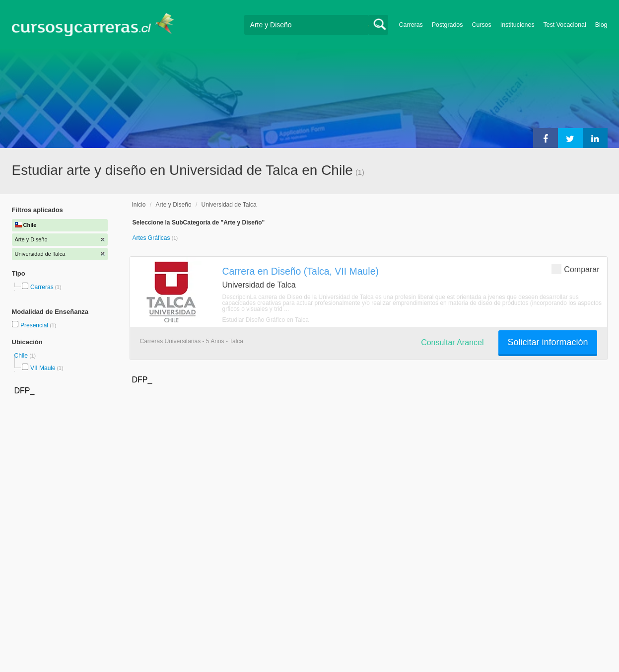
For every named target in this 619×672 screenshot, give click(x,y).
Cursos (481, 25)
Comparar (575, 269)
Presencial (35, 325)
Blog (601, 25)
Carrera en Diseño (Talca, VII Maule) (301, 271)
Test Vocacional (565, 25)
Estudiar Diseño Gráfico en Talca (266, 320)
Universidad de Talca (229, 205)
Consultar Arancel (452, 342)
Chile (22, 356)
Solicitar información (548, 342)
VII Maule (43, 368)
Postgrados (447, 25)
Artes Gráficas (152, 238)
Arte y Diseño (174, 205)
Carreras (411, 25)
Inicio (139, 205)
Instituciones (517, 25)
